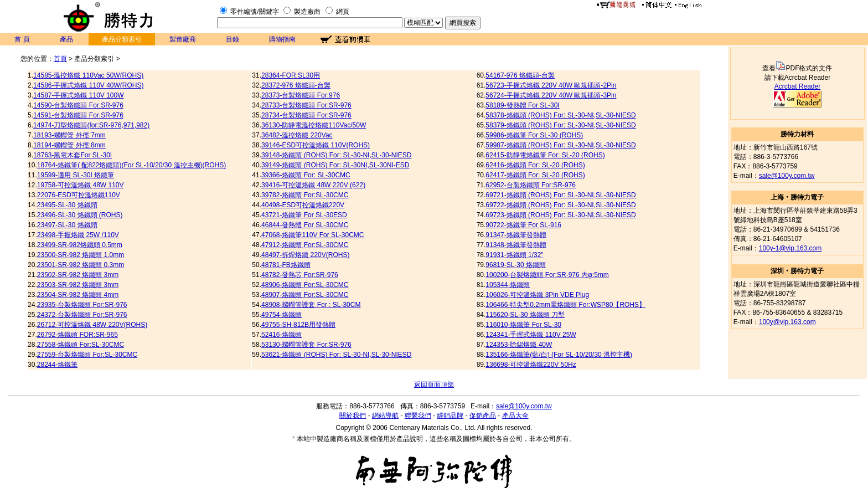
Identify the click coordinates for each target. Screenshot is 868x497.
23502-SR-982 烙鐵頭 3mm (78, 275)
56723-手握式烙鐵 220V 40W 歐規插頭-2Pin (551, 85)
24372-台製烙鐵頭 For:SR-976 (82, 315)
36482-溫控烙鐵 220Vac (297, 135)
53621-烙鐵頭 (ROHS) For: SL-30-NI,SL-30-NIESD (336, 355)
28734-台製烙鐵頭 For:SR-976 (306, 115)
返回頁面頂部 (434, 385)
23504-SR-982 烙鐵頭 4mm (78, 295)
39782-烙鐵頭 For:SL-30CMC (305, 195)
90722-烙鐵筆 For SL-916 (523, 225)
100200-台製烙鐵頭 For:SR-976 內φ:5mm (547, 275)
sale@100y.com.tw (787, 176)
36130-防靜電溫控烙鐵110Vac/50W (314, 125)
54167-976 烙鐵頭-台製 (520, 75)
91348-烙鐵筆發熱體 (516, 245)
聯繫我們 (418, 416)
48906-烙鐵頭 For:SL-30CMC (305, 285)
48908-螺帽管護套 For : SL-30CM (311, 305)
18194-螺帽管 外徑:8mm (69, 145)
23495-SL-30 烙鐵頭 (67, 205)
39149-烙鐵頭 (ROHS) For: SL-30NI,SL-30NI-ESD (335, 165)
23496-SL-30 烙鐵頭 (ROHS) (80, 215)
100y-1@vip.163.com (790, 248)
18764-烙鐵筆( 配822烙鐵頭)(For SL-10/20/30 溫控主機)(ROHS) (131, 165)
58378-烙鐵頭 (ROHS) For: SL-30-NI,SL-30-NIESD (560, 115)
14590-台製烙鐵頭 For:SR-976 (78, 105)
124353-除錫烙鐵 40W (519, 345)
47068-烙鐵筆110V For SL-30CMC (312, 235)
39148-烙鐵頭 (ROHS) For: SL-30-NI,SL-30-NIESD (336, 155)
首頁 (60, 59)
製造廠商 (307, 12)
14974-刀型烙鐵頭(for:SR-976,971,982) (91, 125)
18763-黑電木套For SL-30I (73, 155)
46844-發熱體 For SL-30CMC (305, 225)
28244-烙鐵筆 (57, 365)
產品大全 (515, 416)
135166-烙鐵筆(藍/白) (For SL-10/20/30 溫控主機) (559, 355)
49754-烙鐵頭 (281, 315)
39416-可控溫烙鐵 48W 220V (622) (313, 185)
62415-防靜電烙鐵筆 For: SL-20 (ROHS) (545, 155)
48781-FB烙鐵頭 (286, 265)
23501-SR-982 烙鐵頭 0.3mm (81, 265)
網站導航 (385, 416)
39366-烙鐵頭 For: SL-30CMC (306, 175)
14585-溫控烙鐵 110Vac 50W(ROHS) (88, 75)
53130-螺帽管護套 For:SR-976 (306, 345)
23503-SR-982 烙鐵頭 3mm (78, 285)
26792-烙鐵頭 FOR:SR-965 (77, 335)
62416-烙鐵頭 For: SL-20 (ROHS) (535, 165)
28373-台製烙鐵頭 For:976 (301, 95)
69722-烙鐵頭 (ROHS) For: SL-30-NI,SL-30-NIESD (560, 205)
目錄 (232, 39)
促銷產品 (483, 416)
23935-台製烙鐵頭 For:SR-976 (82, 305)
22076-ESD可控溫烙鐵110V (79, 195)
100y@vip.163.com (787, 322)
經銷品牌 (450, 416)
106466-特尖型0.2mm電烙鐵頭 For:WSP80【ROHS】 (565, 305)
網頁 (343, 12)
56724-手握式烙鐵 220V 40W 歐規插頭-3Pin (551, 95)
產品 (66, 39)
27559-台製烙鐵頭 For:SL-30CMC (87, 355)
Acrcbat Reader (797, 86)
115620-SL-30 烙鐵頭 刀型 (525, 315)
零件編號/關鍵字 (254, 12)
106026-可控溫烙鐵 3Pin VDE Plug (537, 295)
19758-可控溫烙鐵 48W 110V (81, 185)
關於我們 (353, 416)
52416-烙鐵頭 (281, 335)
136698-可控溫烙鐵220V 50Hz (531, 365)
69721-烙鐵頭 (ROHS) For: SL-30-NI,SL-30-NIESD (560, 195)
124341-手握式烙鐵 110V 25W (531, 335)
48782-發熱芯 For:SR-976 (300, 275)
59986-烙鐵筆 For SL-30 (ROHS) (534, 135)
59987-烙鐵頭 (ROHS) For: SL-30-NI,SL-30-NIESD (560, 145)
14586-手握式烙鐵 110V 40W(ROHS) (88, 85)
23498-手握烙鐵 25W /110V (78, 235)
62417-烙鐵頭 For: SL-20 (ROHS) (535, 175)
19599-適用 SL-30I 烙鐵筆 (76, 175)
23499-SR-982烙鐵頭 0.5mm (80, 245)
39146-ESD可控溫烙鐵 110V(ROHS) (316, 145)
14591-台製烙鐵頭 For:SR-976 (78, 115)
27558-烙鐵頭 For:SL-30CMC (81, 345)
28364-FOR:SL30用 (291, 75)
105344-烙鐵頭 (508, 285)
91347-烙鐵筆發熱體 (516, 235)
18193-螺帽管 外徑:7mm (69, 135)
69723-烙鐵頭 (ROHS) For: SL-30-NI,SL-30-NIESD (560, 215)
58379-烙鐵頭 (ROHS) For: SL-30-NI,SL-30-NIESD (560, 125)
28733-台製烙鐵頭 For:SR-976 (306, 105)
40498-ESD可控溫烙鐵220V (303, 205)
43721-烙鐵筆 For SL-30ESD (304, 215)
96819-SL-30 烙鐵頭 (516, 265)
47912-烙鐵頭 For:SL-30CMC (305, 245)
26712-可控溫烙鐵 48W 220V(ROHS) (92, 325)
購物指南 (282, 39)
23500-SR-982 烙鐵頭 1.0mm (81, 255)
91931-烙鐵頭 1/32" (514, 255)
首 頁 (22, 39)
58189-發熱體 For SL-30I (522, 105)
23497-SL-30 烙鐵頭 (67, 225)
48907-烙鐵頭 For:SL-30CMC (305, 295)
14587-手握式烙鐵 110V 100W (78, 95)
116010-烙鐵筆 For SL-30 (523, 325)
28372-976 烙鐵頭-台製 (296, 85)
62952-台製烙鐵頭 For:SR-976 (531, 185)
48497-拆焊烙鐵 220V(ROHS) (305, 255)
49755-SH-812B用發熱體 (298, 325)
